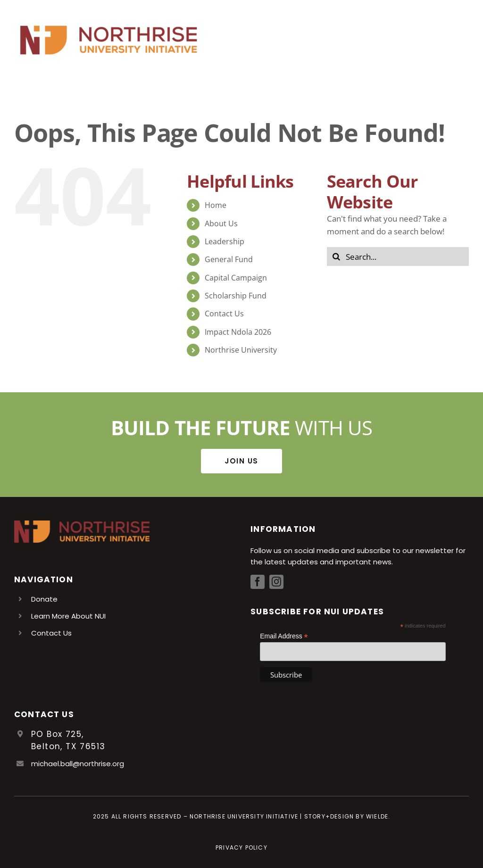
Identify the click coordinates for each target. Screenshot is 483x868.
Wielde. (378, 816)
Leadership (225, 241)
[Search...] (398, 256)
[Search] (336, 256)
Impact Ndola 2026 (238, 332)
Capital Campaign (236, 278)
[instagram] (276, 582)
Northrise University (241, 350)
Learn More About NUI (68, 616)
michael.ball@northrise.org (78, 764)
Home (216, 205)
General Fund (229, 259)
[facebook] (258, 582)
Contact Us (224, 314)
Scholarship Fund (236, 296)
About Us (221, 223)
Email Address (284, 636)
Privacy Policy (241, 847)
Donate (44, 599)
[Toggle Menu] (462, 40)
